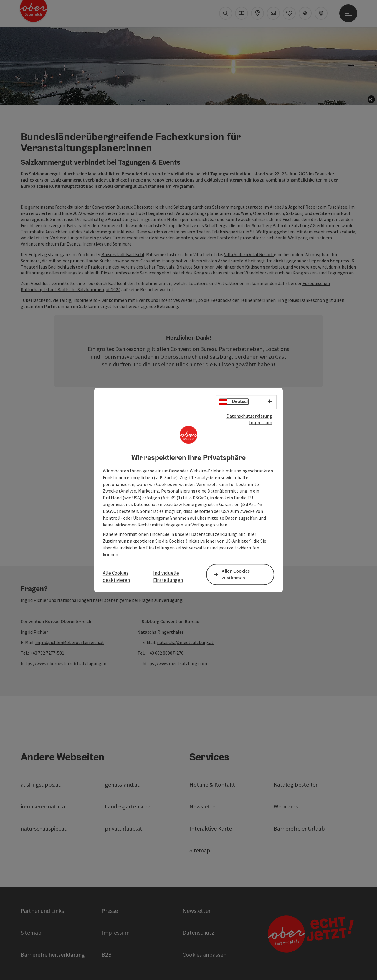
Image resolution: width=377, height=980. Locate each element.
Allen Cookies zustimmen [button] (236, 574)
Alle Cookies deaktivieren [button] (116, 577)
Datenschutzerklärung (249, 416)
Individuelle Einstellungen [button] (168, 577)
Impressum (261, 423)
